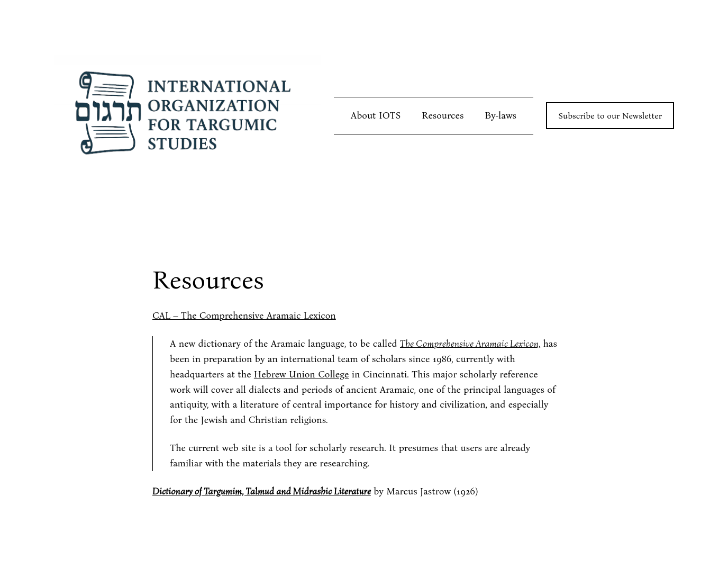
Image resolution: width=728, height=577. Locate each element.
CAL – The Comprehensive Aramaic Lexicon (244, 315)
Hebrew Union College (301, 374)
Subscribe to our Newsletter (610, 116)
